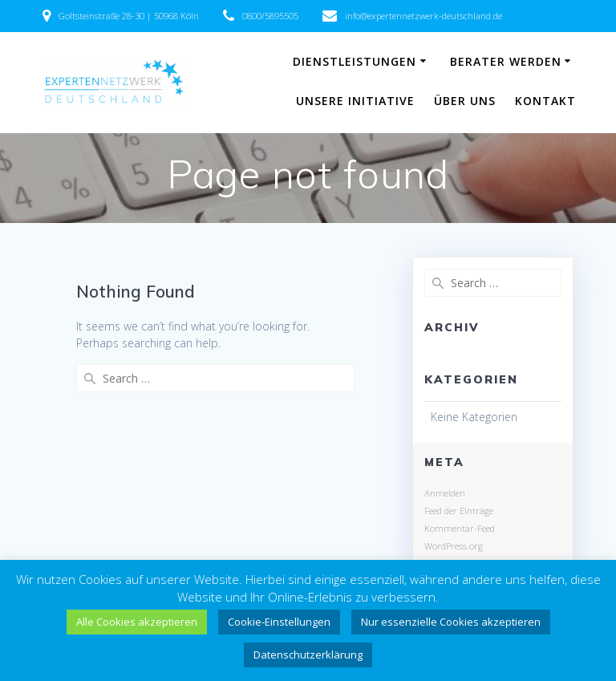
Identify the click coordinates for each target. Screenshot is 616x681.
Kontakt (545, 101)
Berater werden (506, 61)
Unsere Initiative (355, 101)
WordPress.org (454, 546)
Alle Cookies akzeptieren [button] (137, 622)
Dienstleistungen (355, 61)
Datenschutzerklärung (308, 655)
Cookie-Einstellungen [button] (279, 622)
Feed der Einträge (459, 511)
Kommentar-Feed (460, 528)
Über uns (465, 101)
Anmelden (445, 493)
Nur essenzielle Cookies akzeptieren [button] (451, 622)
